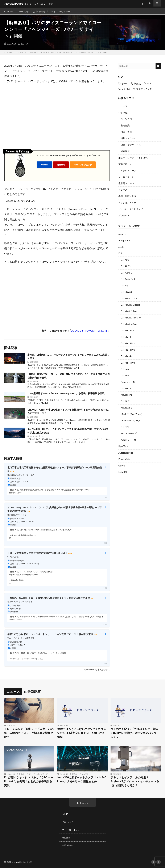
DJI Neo (125, 369)
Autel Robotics (126, 453)
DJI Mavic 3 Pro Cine (131, 318)
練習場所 (125, 151)
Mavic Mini (126, 395)
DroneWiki (17, 861)
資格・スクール (129, 138)
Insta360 (123, 472)
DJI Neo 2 (126, 376)
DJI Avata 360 (128, 279)
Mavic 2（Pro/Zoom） (132, 414)
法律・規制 (126, 132)
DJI (120, 253)
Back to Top (82, 803)
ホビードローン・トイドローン (134, 158)
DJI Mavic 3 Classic (130, 305)
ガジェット (124, 215)
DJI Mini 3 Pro (128, 343)
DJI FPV (125, 427)
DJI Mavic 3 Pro (129, 311)
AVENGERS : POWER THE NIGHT (89, 331)
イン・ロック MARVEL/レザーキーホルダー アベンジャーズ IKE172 (68, 155)
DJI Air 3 (125, 260)
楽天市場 (61, 164)
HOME (10, 11)
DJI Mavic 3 (127, 292)
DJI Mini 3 (126, 337)
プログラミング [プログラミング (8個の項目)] (144, 89)
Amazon (45, 164)
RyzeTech (123, 446)
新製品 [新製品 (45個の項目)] (137, 84)
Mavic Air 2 (126, 408)
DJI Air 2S (126, 401)
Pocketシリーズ (129, 433)
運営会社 (66, 837)
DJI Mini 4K (127, 356)
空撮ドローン (125, 164)
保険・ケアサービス (131, 145)
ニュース (25, 44)
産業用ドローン (126, 183)
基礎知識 (125, 125)
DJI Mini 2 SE (127, 330)
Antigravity (124, 240)
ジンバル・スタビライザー (132, 209)
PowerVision (125, 459)
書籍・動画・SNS (127, 196)
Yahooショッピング (83, 164)
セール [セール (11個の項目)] (125, 84)
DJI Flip (125, 285)
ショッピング (125, 113)
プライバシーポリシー (62, 11)
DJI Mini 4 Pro (128, 350)
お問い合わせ (41, 11)
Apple (121, 247)
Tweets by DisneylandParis (20, 201)
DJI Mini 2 (126, 388)
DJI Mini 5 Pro (128, 363)
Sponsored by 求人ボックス (97, 670)
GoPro (122, 466)
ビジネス (123, 190)
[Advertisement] (139, 500)
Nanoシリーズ (128, 382)
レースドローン (126, 177)
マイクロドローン (127, 170)
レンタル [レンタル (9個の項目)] (126, 89)
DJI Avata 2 (126, 273)
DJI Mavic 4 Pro (129, 324)
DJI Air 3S (126, 266)
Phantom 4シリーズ (131, 420)
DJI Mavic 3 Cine (129, 298)
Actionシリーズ (128, 440)
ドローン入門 (24, 11)
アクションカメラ (127, 203)
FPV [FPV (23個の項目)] (149, 84)
